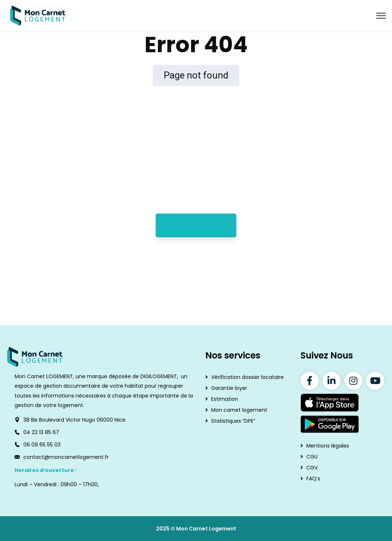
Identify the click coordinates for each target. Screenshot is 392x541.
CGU (312, 457)
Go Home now (196, 225)
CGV (312, 468)
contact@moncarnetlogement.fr (66, 457)
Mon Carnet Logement (206, 529)
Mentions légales (328, 446)
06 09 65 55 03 (42, 445)
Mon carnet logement (239, 410)
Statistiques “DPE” (233, 421)
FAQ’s (313, 479)
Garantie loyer (229, 388)
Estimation (225, 399)
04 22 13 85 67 (41, 432)
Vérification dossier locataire (247, 377)
